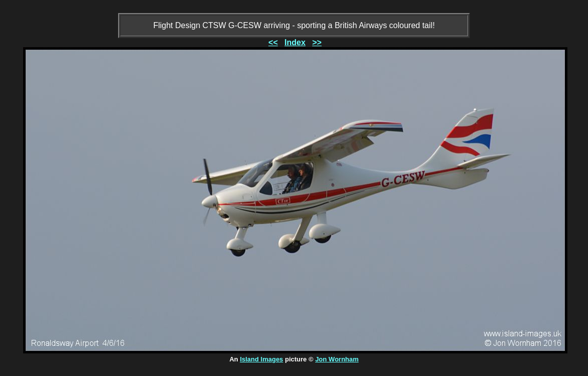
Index (295, 42)
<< (273, 42)
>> (317, 42)
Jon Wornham (337, 359)
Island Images (261, 359)
